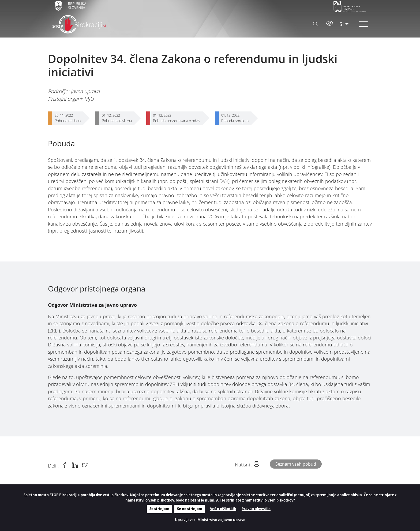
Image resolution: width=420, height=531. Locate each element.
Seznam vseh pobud (296, 464)
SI (342, 24)
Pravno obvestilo (256, 509)
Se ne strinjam (190, 509)
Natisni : (247, 464)
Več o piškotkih (223, 509)
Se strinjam (159, 509)
